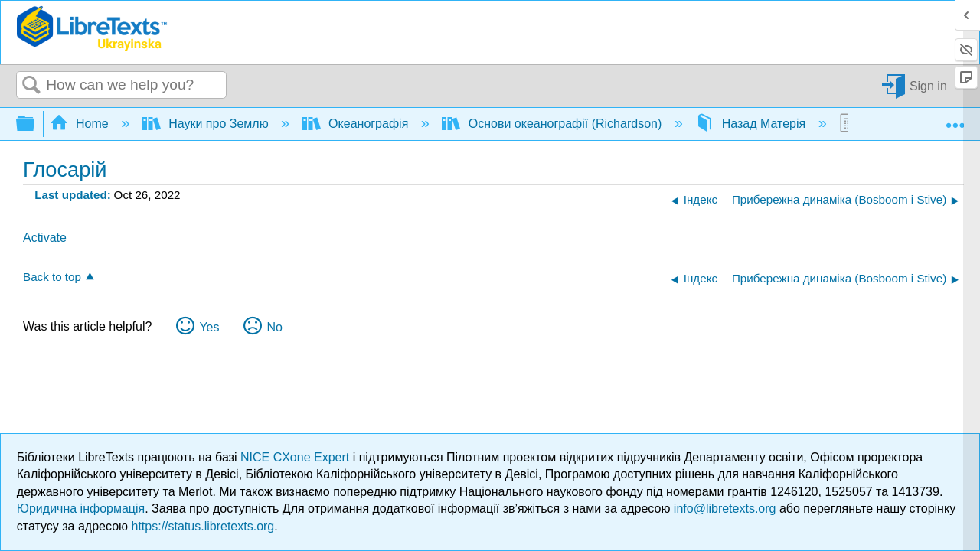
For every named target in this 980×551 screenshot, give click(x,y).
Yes (209, 327)
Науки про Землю (207, 124)
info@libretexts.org (725, 509)
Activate (45, 238)
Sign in (928, 85)
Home (81, 124)
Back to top (52, 277)
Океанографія (357, 124)
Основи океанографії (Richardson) (553, 124)
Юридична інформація (81, 509)
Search (31, 86)
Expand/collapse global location (955, 119)
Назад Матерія (752, 124)
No (274, 327)
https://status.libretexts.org (203, 526)
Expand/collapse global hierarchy (35, 124)
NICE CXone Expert (297, 457)
